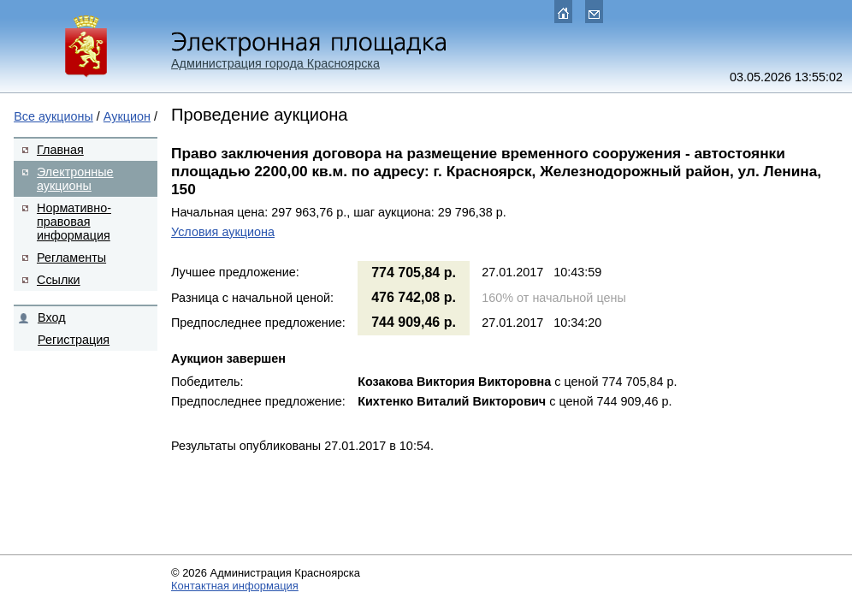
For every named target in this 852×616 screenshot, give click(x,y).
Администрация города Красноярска (275, 63)
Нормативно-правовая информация (74, 222)
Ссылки (59, 280)
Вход (52, 317)
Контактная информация (235, 586)
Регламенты (71, 258)
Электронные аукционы (75, 179)
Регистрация (74, 340)
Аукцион (127, 116)
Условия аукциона (223, 232)
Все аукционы (53, 116)
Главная (60, 150)
